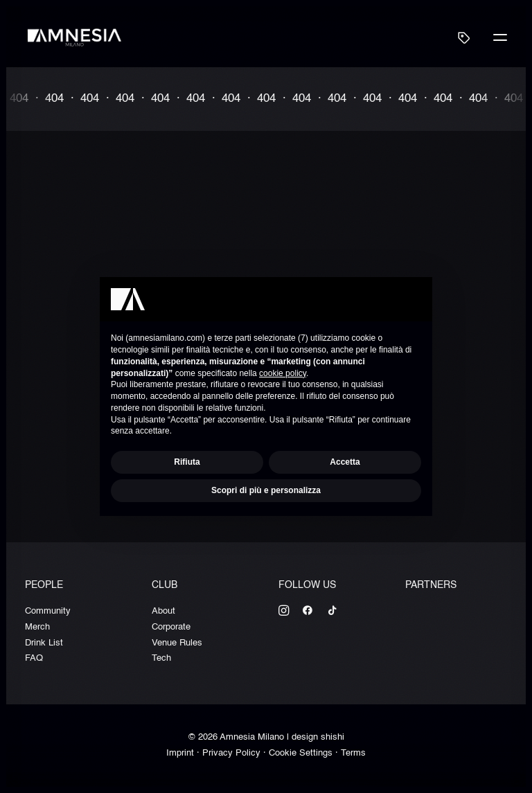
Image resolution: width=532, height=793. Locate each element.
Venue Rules (177, 643)
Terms (353, 753)
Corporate (171, 627)
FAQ (34, 658)
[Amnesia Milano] (75, 37)
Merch (37, 627)
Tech (161, 658)
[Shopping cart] (458, 37)
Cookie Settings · (305, 753)
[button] (500, 37)
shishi (332, 737)
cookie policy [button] (283, 373)
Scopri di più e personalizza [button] (266, 490)
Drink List (44, 643)
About (163, 611)
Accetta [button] (345, 462)
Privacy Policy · (236, 753)
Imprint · (184, 753)
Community (48, 611)
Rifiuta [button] (187, 462)
